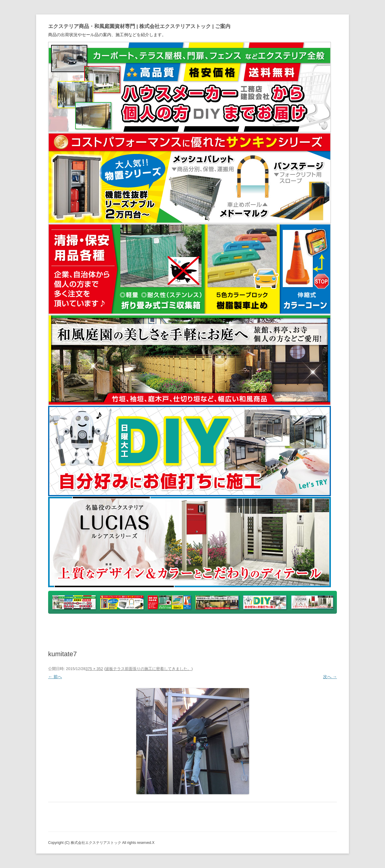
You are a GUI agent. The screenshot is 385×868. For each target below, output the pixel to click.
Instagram (292, 628)
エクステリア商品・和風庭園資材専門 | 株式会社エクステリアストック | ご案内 (139, 26)
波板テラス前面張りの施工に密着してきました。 (148, 669)
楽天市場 (165, 628)
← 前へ (55, 677)
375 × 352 (94, 669)
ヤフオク (193, 628)
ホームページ (255, 628)
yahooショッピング (125, 628)
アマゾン (222, 628)
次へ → (330, 677)
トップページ (81, 628)
